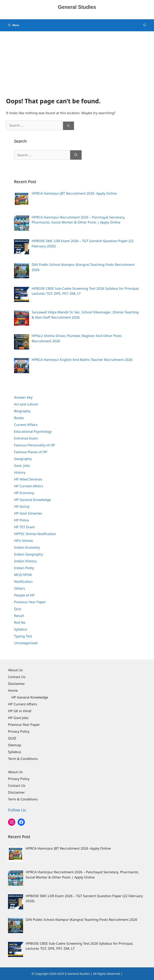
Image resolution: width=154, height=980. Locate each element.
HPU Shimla (23, 541)
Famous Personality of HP (34, 445)
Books (19, 418)
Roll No (20, 622)
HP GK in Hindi (20, 711)
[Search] (68, 126)
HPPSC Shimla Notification (35, 534)
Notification (23, 581)
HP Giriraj (22, 506)
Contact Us (17, 677)
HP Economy (24, 493)
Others (20, 588)
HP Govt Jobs (18, 718)
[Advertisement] (77, 61)
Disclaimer (16, 684)
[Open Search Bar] (145, 25)
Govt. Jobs (22, 466)
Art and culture (26, 404)
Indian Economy (27, 547)
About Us (15, 670)
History (20, 472)
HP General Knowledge (32, 500)
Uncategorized (26, 643)
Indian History (25, 561)
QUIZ (12, 738)
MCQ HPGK (23, 575)
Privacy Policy (19, 731)
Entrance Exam (26, 438)
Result (19, 616)
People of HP (24, 595)
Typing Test (23, 636)
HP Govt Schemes (28, 513)
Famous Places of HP (31, 452)
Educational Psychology (33, 431)
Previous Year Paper (30, 602)
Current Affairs (26, 425)
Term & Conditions (23, 759)
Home (13, 690)
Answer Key (23, 397)
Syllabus (21, 629)
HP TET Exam (24, 527)
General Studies (77, 7)
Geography (23, 459)
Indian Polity (24, 568)
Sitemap (15, 745)
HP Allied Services (28, 479)
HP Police (21, 520)
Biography (22, 411)
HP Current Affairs (29, 486)
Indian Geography (28, 554)
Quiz (18, 609)
